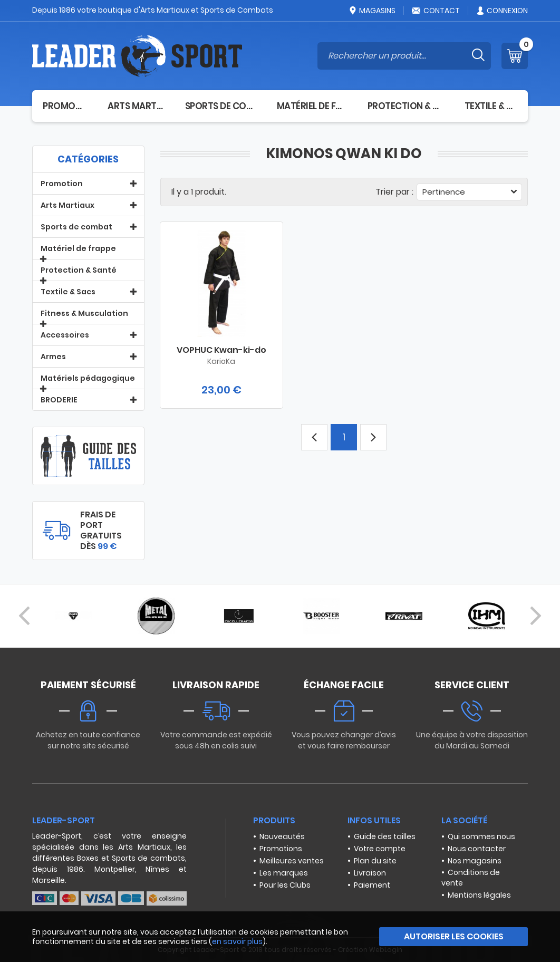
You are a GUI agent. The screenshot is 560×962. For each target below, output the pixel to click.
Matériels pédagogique (88, 378)
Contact (436, 11)
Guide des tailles (385, 836)
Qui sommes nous (481, 836)
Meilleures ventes (292, 861)
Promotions (281, 849)
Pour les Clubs (285, 885)
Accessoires (65, 335)
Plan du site (375, 861)
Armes (53, 357)
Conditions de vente (471, 878)
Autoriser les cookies (454, 936)
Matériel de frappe (312, 106)
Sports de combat (220, 106)
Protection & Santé (405, 106)
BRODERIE (59, 400)
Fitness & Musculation (84, 313)
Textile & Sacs (491, 106)
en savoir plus (237, 941)
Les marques (284, 873)
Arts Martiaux (136, 106)
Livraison (370, 873)
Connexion (502, 11)
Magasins (372, 11)
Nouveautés (282, 836)
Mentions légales (479, 895)
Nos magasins (475, 861)
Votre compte (380, 849)
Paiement (372, 885)
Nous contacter (477, 849)
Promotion (65, 106)
